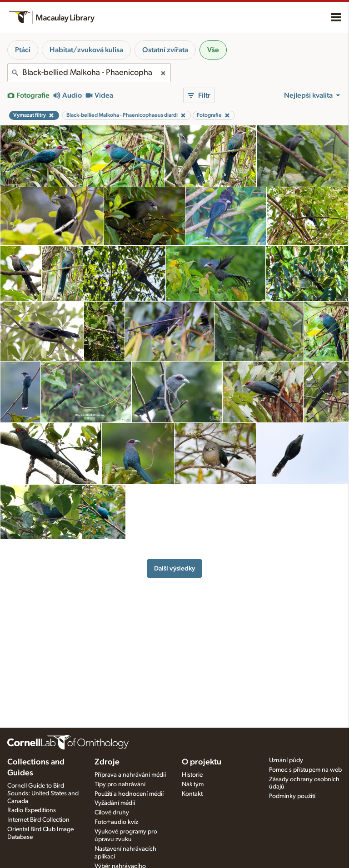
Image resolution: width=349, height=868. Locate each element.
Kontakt (192, 794)
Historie (192, 775)
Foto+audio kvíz (116, 822)
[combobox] (89, 73)
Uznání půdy (286, 760)
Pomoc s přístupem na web (305, 770)
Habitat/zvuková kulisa (86, 50)
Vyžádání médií (115, 803)
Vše (213, 50)
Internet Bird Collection (38, 820)
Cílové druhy (112, 813)
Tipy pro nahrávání (120, 784)
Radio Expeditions (32, 810)
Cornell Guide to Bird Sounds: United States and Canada (43, 794)
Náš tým (193, 784)
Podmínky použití (292, 796)
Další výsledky (174, 568)
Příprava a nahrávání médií (130, 775)
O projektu (202, 762)
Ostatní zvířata (165, 50)
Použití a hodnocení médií (129, 794)
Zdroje (107, 762)
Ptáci (23, 50)
